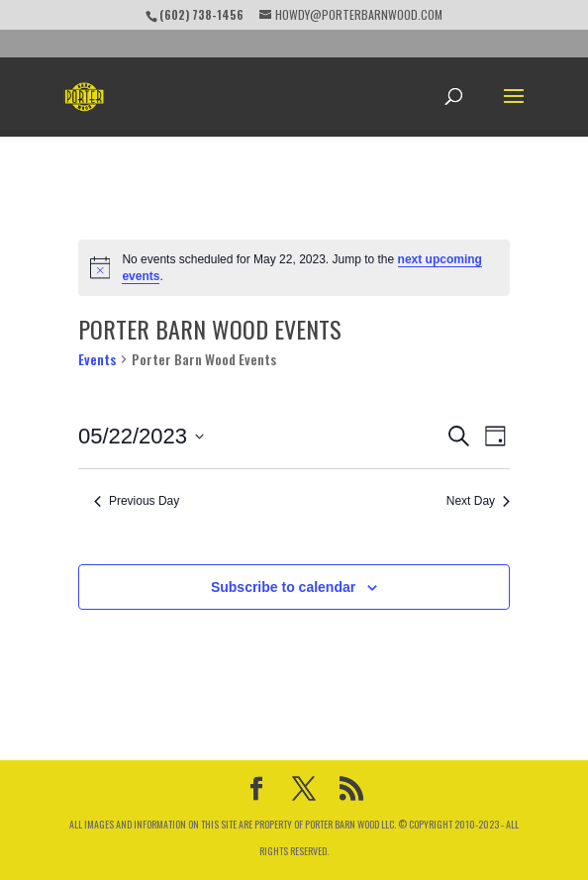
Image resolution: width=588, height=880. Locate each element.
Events (97, 359)
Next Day (478, 501)
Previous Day (137, 501)
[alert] (294, 268)
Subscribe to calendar (283, 587)
